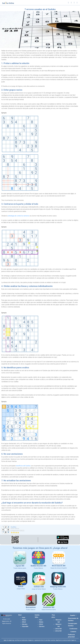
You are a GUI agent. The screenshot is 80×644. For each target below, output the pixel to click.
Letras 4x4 (58, 629)
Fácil (24, 618)
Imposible (25, 626)
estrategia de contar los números (19, 216)
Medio (24, 620)
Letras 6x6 (58, 631)
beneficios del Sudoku (23, 466)
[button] (73, 615)
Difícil (24, 622)
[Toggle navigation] (77, 3)
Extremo (25, 624)
